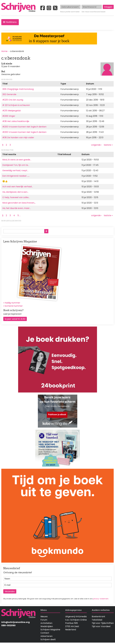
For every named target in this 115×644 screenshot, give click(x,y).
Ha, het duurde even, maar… (17, 208)
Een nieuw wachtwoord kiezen (94, 12)
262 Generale (9, 94)
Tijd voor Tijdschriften (103, 623)
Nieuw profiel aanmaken (70, 12)
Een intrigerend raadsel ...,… (16, 176)
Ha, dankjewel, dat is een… (15, 192)
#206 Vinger (9, 116)
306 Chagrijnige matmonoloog (18, 89)
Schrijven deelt (48, 639)
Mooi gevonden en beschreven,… (19, 203)
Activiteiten (46, 623)
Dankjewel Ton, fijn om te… (16, 165)
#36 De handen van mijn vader (18, 137)
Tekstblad (97, 620)
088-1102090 (8, 625)
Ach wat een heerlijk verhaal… (18, 187)
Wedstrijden (47, 626)
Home (4, 51)
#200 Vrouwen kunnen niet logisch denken (24, 127)
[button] (10, 22)
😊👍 (5, 181)
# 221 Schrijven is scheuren (16, 105)
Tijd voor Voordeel (101, 626)
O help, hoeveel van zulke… (16, 197)
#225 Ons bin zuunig (13, 100)
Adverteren (46, 636)
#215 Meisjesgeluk (12, 111)
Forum (44, 620)
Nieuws (44, 617)
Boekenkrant (98, 617)
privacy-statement (101, 599)
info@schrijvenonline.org (16, 622)
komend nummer (14, 306)
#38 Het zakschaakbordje (16, 121)
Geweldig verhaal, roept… (15, 170)
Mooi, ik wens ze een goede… (17, 160)
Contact (45, 633)
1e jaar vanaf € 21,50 (15, 319)
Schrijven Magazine (50, 630)
